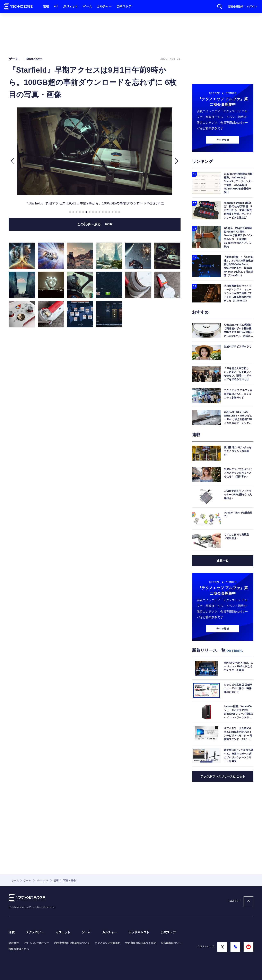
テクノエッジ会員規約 (108, 943)
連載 (46, 6)
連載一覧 (223, 561)
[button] (12, 161)
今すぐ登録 (223, 140)
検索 (220, 7)
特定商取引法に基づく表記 (141, 943)
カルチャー (104, 6)
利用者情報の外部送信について (72, 943)
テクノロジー (35, 932)
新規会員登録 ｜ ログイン (242, 7)
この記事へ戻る (94, 224)
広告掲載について (171, 943)
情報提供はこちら (19, 949)
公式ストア (124, 6)
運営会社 (14, 943)
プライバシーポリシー (37, 943)
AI (56, 6)
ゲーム (87, 6)
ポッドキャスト (139, 932)
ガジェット (71, 6)
